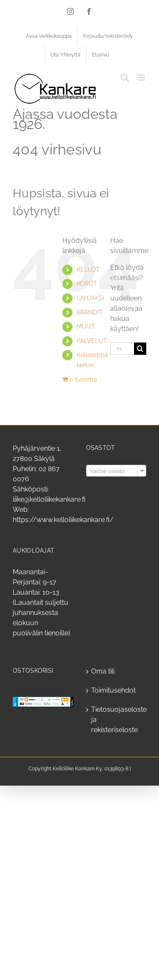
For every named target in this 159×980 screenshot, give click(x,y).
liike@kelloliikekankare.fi (49, 499)
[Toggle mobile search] (125, 77)
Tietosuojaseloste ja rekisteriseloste (117, 720)
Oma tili (103, 671)
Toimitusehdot (113, 690)
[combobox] (116, 471)
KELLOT (88, 270)
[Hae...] (122, 349)
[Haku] (140, 349)
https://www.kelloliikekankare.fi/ (63, 520)
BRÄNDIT (89, 312)
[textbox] (116, 471)
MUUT (86, 326)
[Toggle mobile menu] (142, 77)
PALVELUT (92, 341)
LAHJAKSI (90, 298)
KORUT (87, 284)
